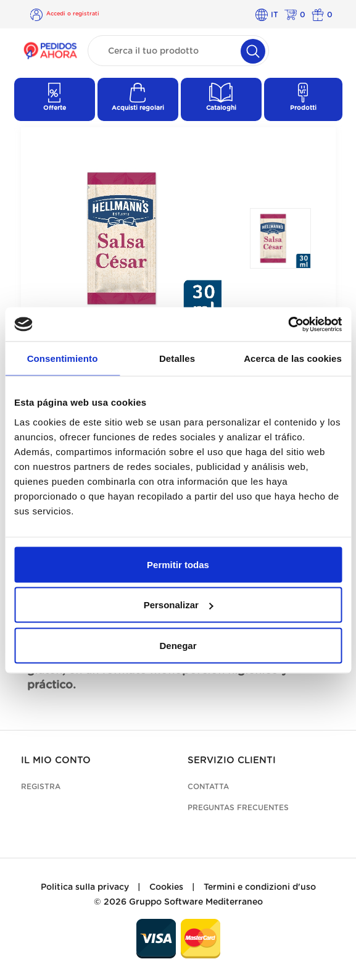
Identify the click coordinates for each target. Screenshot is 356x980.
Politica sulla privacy (85, 887)
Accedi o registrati (73, 14)
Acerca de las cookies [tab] (293, 358)
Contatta (208, 787)
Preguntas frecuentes (238, 808)
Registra (41, 787)
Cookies (166, 887)
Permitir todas (178, 564)
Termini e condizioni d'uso (260, 887)
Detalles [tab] (177, 358)
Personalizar (179, 605)
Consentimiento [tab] (63, 358)
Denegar (178, 645)
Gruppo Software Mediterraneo (196, 902)
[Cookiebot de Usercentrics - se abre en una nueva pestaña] (288, 324)
